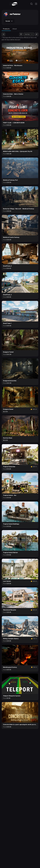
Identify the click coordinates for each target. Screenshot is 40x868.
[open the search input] (31, 4)
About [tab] (15, 29)
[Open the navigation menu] (36, 4)
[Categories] (3, 34)
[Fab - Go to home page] (14, 4)
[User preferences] (37, 34)
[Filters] (21, 34)
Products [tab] (6, 29)
